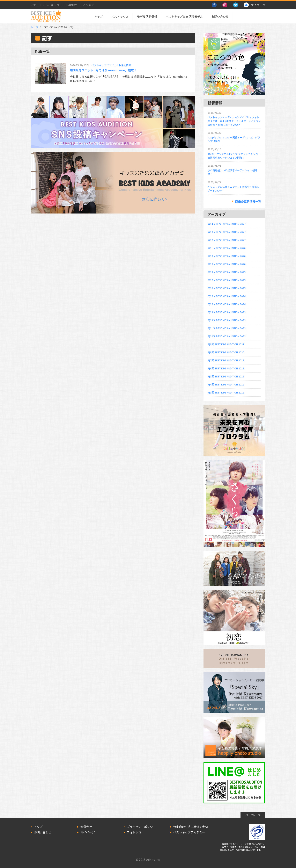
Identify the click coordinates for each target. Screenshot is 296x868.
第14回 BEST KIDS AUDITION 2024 (227, 304)
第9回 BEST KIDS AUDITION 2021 (226, 344)
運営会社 (86, 827)
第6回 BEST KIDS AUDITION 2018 (226, 368)
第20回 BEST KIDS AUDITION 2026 (227, 256)
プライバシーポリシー (141, 827)
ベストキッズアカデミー (189, 832)
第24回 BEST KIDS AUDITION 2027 (227, 224)
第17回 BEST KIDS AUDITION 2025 (227, 280)
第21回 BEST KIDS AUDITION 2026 (227, 248)
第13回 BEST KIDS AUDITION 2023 (227, 312)
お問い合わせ (220, 16)
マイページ (88, 832)
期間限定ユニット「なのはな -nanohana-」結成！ (103, 70)
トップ (98, 16)
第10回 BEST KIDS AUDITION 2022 (227, 336)
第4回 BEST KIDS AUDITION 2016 (226, 384)
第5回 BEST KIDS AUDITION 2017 (226, 376)
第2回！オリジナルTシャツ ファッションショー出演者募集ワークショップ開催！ (234, 156)
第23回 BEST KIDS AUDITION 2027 (227, 232)
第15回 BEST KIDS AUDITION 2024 (227, 296)
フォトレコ (134, 832)
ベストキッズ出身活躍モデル (184, 16)
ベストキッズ (120, 16)
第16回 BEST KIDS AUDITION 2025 (227, 288)
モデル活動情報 (147, 16)
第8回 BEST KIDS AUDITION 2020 (226, 352)
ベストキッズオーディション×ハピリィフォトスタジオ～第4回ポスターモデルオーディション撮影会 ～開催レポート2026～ (234, 121)
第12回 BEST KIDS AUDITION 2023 (227, 320)
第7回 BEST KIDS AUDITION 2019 (226, 360)
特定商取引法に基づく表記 (191, 827)
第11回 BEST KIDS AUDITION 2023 (227, 328)
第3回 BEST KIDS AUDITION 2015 (226, 392)
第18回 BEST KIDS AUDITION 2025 (227, 272)
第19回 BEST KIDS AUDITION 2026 (227, 264)
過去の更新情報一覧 (248, 201)
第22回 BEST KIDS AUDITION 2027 (227, 240)
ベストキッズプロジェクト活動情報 (111, 65)
